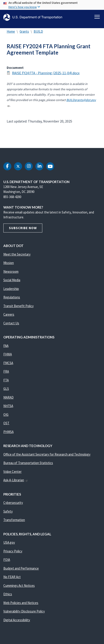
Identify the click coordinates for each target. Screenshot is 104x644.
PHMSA (8, 432)
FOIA (7, 560)
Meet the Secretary (17, 254)
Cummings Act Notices (19, 586)
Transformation (14, 520)
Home (11, 31)
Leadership (11, 289)
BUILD (38, 31)
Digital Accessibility (17, 620)
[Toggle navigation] (97, 17)
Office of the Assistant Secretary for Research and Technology (47, 454)
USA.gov (9, 542)
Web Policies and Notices (21, 603)
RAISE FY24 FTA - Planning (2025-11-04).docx (46, 73)
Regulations (12, 297)
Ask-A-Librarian (16, 480)
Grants (24, 31)
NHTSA (8, 406)
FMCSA (8, 363)
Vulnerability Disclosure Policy (24, 611)
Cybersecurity (13, 503)
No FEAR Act (12, 577)
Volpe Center (12, 472)
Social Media (12, 280)
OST (6, 423)
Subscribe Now (23, 228)
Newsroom (11, 271)
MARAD (8, 397)
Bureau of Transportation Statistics (28, 463)
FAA (6, 346)
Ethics (8, 594)
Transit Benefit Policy (18, 306)
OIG (6, 415)
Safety (8, 511)
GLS (6, 389)
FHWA (8, 354)
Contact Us (11, 323)
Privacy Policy (13, 551)
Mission (9, 263)
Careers (9, 314)
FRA (6, 371)
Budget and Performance (21, 568)
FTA (6, 380)
